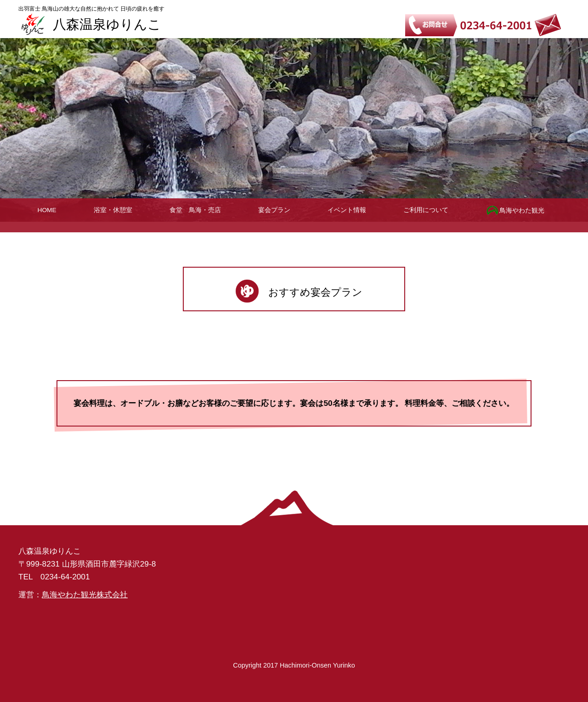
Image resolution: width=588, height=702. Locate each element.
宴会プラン (274, 210)
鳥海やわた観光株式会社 (85, 595)
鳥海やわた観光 (515, 211)
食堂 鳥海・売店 (195, 210)
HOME (47, 210)
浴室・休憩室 (113, 210)
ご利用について (426, 210)
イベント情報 (347, 210)
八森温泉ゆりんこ (107, 24)
